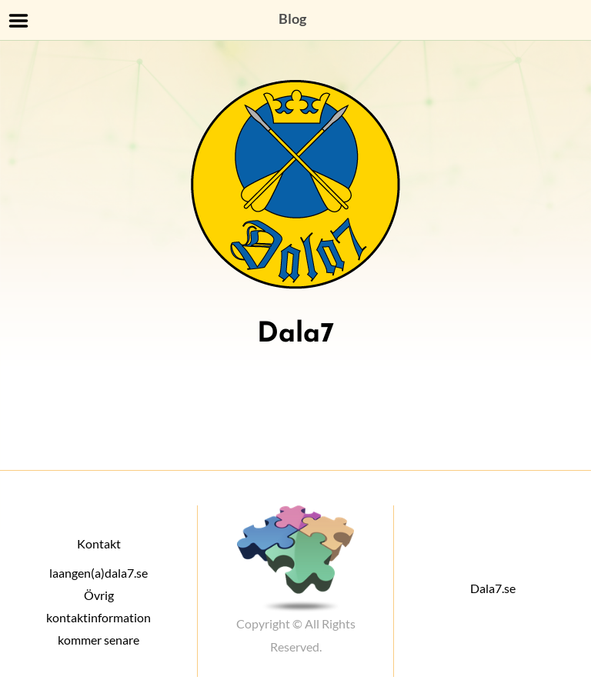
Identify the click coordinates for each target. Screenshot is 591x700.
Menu (19, 21)
